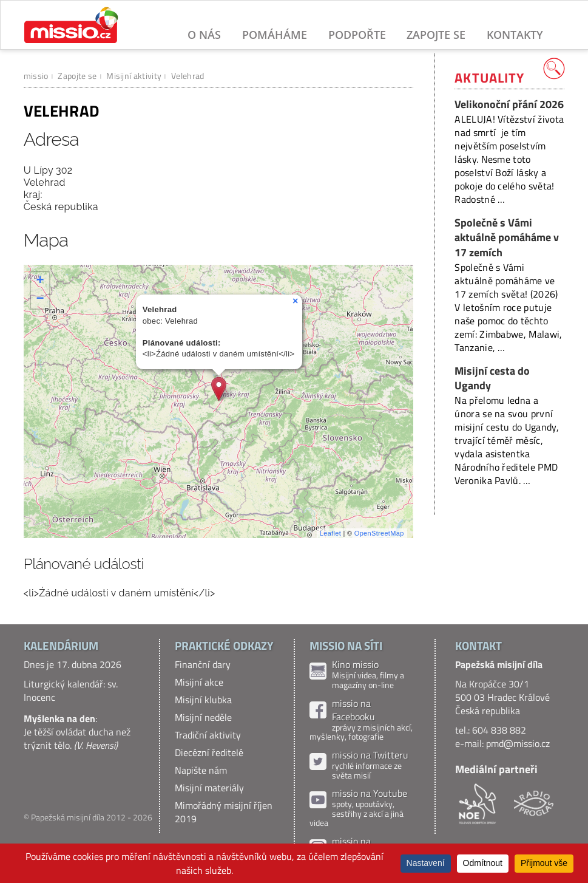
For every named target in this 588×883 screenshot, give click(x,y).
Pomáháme (275, 35)
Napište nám (201, 770)
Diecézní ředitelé (209, 752)
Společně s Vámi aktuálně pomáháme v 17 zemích (507, 237)
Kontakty (515, 35)
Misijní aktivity (134, 76)
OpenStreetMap (379, 533)
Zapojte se (436, 35)
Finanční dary (203, 664)
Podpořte (357, 35)
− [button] (41, 299)
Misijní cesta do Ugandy (492, 378)
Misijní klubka (203, 700)
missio (36, 76)
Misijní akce (199, 682)
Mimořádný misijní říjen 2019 (224, 812)
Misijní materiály (209, 788)
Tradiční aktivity (208, 735)
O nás (204, 35)
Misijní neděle (203, 717)
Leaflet (330, 533)
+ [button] (41, 281)
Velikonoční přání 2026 (509, 104)
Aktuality (489, 78)
